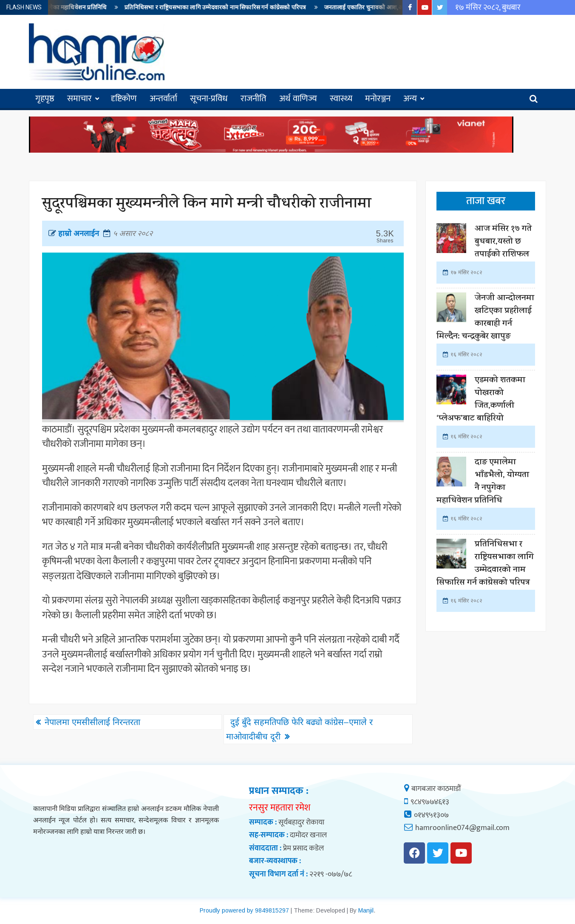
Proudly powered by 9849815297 (244, 910)
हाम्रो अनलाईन (74, 233)
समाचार (79, 98)
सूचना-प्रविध (209, 98)
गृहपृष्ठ (45, 98)
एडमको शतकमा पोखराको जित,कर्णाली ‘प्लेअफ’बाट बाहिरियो (481, 400)
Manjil (366, 910)
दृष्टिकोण (124, 98)
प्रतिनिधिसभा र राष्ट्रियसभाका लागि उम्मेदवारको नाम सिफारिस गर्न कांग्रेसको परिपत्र (221, 7)
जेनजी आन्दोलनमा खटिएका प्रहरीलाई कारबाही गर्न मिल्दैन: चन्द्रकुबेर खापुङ (485, 318)
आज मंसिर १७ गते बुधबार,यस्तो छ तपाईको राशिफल (503, 242)
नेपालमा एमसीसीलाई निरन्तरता (92, 722)
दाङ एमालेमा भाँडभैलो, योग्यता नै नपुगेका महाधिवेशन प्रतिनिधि (483, 482)
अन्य (410, 98)
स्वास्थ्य (341, 98)
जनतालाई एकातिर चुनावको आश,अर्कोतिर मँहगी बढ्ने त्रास (394, 7)
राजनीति (254, 98)
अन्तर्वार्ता (163, 98)
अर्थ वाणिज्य (298, 98)
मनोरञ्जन (378, 98)
